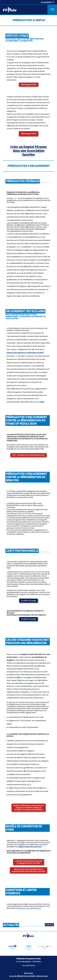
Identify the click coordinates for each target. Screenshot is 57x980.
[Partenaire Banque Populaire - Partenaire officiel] (12, 947)
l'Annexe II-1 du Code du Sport (29, 908)
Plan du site (29, 973)
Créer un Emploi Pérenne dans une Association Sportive (28, 151)
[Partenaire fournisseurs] (45, 947)
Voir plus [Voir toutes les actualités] (49, 925)
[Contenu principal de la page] (28, 473)
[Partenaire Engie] (28, 947)
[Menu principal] (52, 10)
